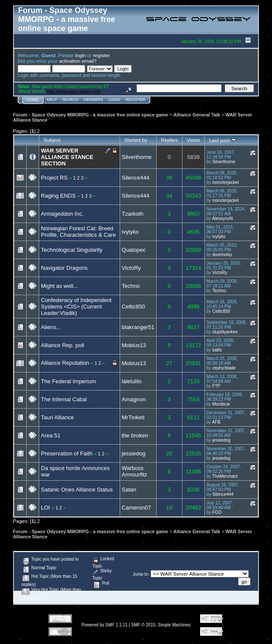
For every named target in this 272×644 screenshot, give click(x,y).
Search (71, 100)
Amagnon (134, 399)
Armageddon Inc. (62, 214)
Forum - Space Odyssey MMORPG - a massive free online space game (90, 115)
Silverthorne (137, 157)
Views (193, 140)
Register (136, 100)
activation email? (78, 61)
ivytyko (130, 232)
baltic (217, 350)
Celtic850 (133, 307)
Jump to (140, 574)
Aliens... (51, 327)
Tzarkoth (133, 214)
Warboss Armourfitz (134, 471)
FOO (217, 512)
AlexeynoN (223, 218)
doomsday (222, 255)
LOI (45, 508)
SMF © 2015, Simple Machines (161, 625)
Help (52, 100)
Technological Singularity (72, 250)
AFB (216, 422)
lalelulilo (132, 381)
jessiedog (221, 440)
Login (114, 100)
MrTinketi (133, 417)
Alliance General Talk (197, 115)
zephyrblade (224, 368)
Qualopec (134, 250)
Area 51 (51, 435)
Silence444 (136, 178)
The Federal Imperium (68, 381)
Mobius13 (134, 345)
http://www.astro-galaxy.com (74, 91)
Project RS (54, 178)
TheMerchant (225, 476)
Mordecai (221, 404)
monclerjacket (226, 182)
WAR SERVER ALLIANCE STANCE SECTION (67, 157)
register (101, 55)
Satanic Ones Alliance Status (77, 490)
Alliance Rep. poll (62, 345)
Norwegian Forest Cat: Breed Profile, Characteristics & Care (78, 232)
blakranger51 (138, 327)
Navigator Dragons (64, 268)
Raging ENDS (58, 196)
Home (32, 100)
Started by (136, 140)
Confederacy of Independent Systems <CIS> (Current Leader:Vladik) (76, 307)
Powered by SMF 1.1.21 (104, 625)
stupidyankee (225, 332)
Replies (169, 140)
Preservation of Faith (67, 453)
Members (93, 100)
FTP (216, 386)
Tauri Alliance (57, 417)
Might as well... (59, 286)
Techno (131, 286)
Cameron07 (136, 508)
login (81, 55)
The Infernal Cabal (64, 399)
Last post (223, 140)
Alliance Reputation (65, 363)
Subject (52, 140)
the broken (135, 435)
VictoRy (131, 268)
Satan (129, 490)
